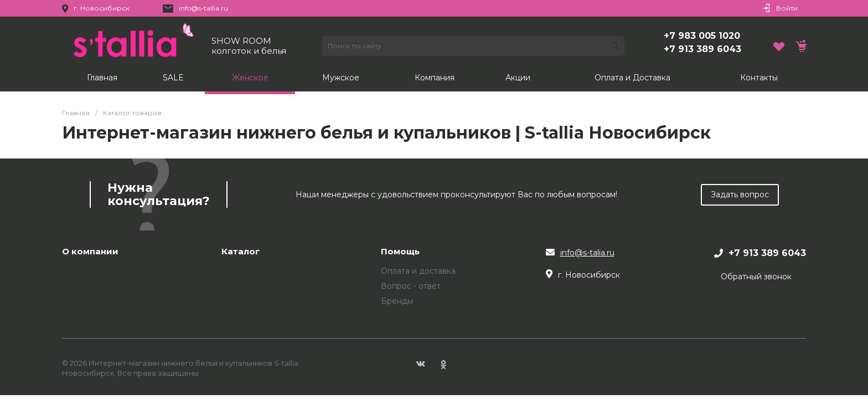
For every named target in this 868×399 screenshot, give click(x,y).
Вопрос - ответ (411, 286)
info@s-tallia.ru (203, 8)
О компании (90, 252)
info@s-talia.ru (587, 253)
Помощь (400, 252)
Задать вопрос (740, 195)
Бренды (397, 301)
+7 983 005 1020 (702, 36)
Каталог (241, 252)
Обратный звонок (756, 277)
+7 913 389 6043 (702, 49)
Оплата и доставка (418, 271)
